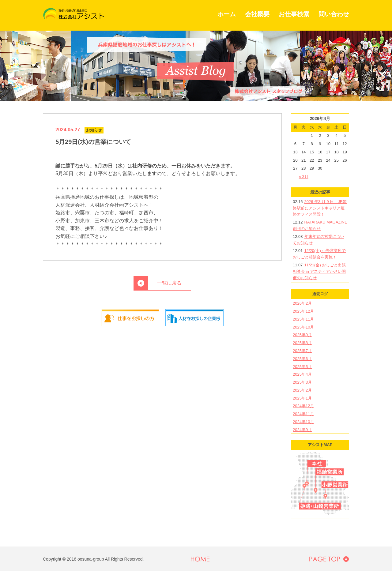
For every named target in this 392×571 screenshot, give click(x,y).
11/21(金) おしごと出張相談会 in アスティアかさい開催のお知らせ (319, 271)
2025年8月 (302, 343)
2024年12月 (303, 406)
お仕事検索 (294, 14)
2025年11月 (303, 319)
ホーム (227, 14)
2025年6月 (302, 359)
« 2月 (304, 177)
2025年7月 (302, 351)
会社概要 (257, 14)
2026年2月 (302, 303)
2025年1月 (302, 398)
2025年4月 (302, 374)
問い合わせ (334, 14)
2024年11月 (303, 414)
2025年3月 (302, 382)
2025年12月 (303, 311)
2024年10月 (303, 422)
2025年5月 (302, 367)
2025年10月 (303, 327)
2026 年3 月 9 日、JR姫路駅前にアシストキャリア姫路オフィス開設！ (320, 208)
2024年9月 (302, 430)
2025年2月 (302, 390)
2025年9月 (302, 335)
